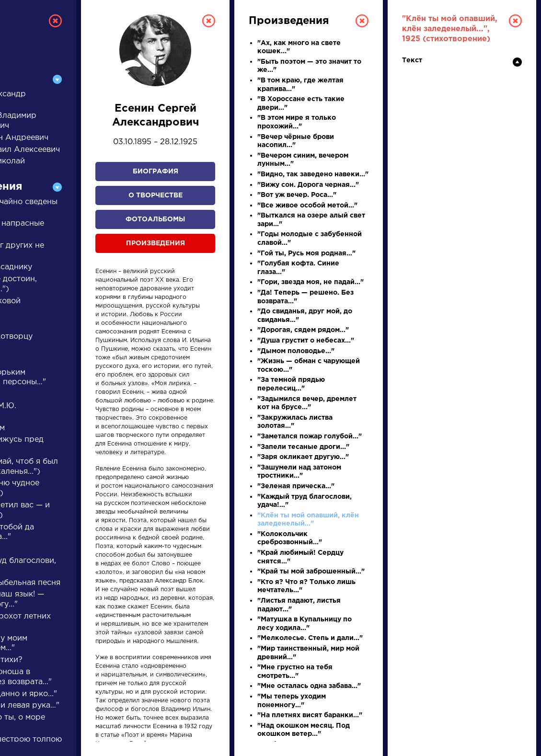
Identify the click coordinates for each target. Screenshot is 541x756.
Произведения (155, 243)
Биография (155, 172)
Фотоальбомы (155, 219)
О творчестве (155, 195)
